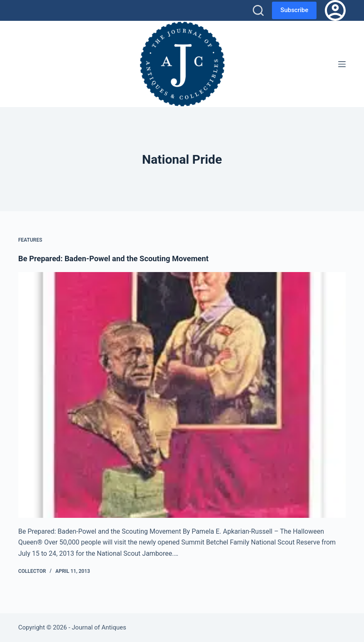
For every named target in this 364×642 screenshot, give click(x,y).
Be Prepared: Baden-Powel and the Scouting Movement (122, 258)
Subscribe (294, 10)
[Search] (258, 10)
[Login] (335, 10)
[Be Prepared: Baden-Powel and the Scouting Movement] (182, 395)
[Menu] (342, 64)
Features (30, 240)
